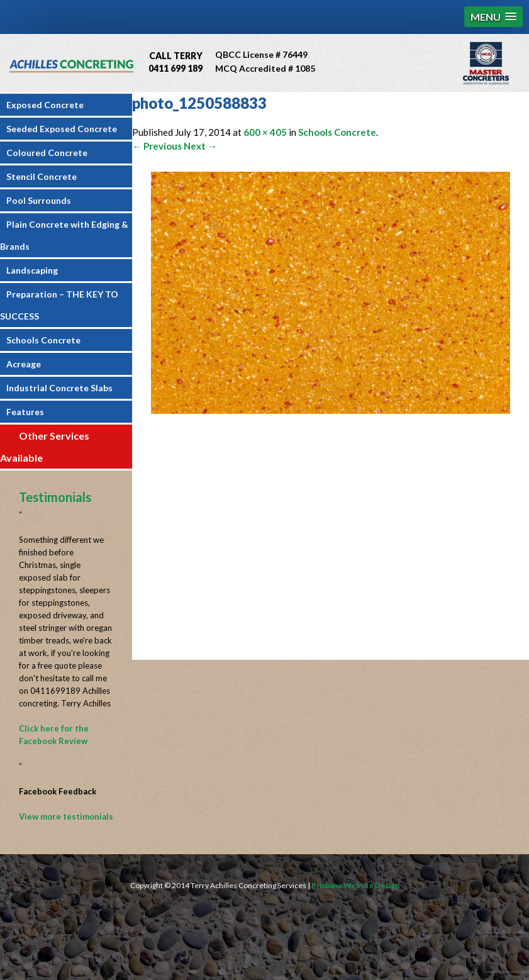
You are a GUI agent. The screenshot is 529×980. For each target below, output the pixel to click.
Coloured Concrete (47, 153)
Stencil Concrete (42, 176)
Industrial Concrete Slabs (59, 388)
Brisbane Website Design (355, 885)
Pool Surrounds (39, 200)
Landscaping (32, 270)
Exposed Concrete (45, 105)
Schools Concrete (43, 340)
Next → (200, 146)
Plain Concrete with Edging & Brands (64, 235)
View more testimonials (66, 816)
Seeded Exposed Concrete (62, 129)
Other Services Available (45, 447)
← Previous (157, 146)
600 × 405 (265, 132)
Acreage (24, 364)
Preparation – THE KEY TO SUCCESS (59, 305)
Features (25, 412)
